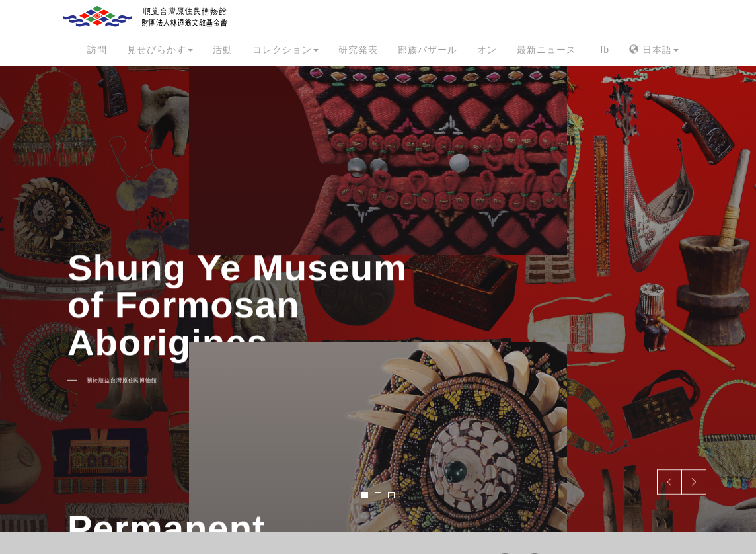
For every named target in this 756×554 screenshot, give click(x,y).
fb (605, 50)
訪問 (97, 50)
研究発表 (358, 50)
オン (487, 50)
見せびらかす (160, 50)
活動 (223, 50)
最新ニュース (547, 50)
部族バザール (428, 50)
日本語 (654, 50)
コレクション (285, 50)
